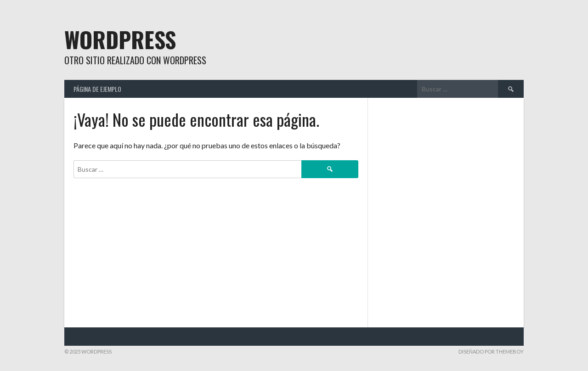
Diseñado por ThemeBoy (491, 351)
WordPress (120, 39)
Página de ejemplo (97, 89)
